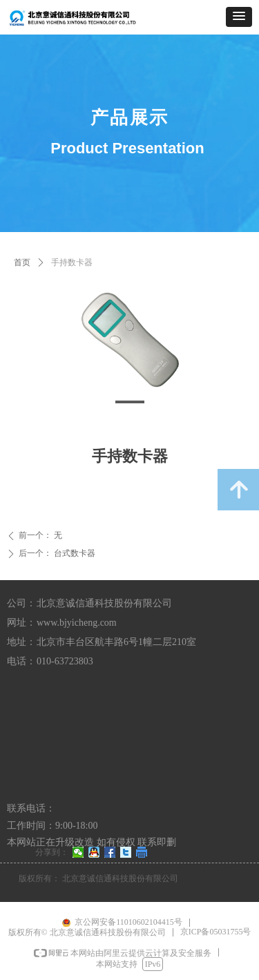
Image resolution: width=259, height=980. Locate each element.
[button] (239, 17)
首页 (22, 262)
